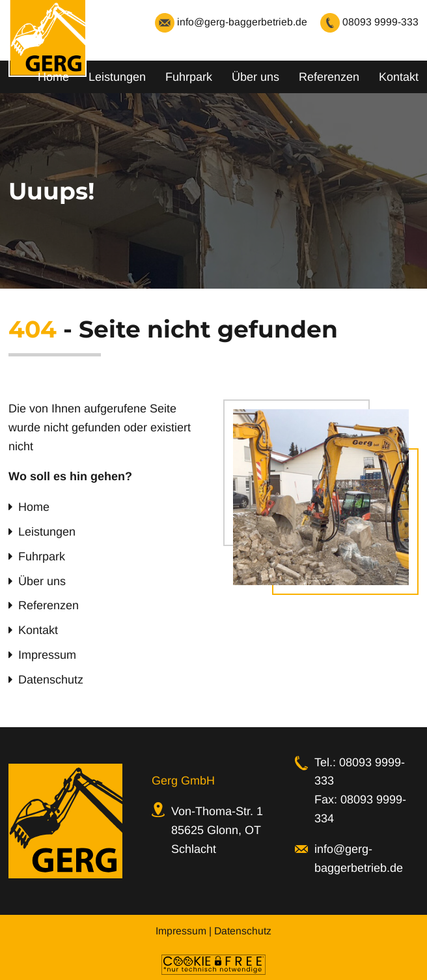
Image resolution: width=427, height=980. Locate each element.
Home (53, 77)
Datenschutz (51, 680)
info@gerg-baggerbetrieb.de (231, 22)
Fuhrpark (189, 77)
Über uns (255, 77)
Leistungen (117, 77)
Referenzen (329, 77)
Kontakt (399, 77)
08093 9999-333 (369, 22)
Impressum (47, 655)
